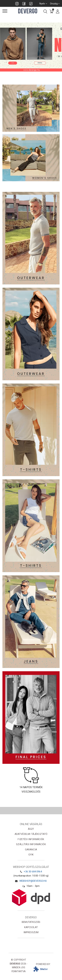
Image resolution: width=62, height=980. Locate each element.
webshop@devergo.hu (33, 881)
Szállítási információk (31, 844)
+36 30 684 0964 (33, 872)
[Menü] (5, 11)
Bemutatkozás (31, 922)
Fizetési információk (31, 839)
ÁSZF (31, 829)
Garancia (31, 850)
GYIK (31, 855)
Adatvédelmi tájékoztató (31, 834)
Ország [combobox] (55, 4)
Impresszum (31, 932)
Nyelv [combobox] (43, 4)
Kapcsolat (31, 927)
